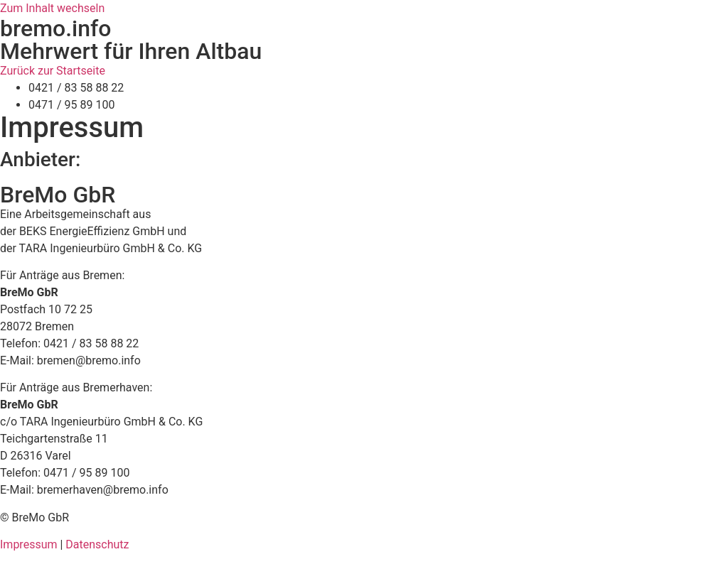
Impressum (29, 544)
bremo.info (55, 28)
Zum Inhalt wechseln (52, 8)
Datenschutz (97, 544)
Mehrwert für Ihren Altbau (131, 51)
